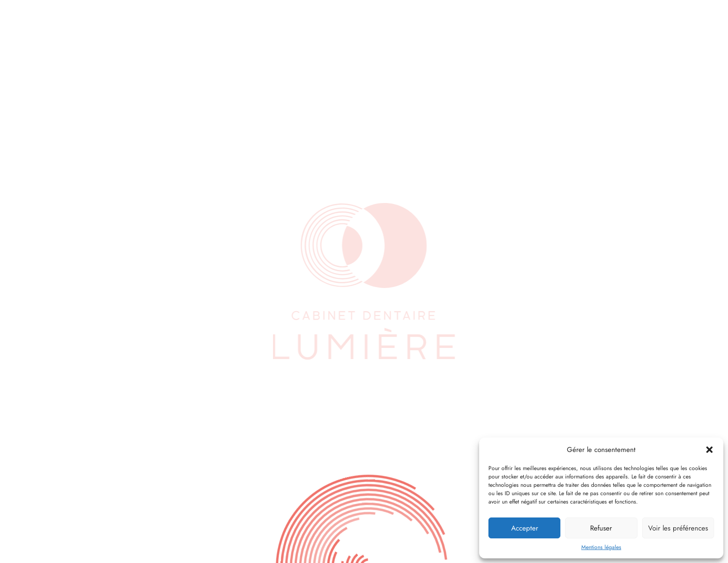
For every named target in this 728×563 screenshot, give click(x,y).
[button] (709, 450)
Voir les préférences (678, 528)
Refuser (601, 528)
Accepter (525, 528)
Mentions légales (601, 547)
